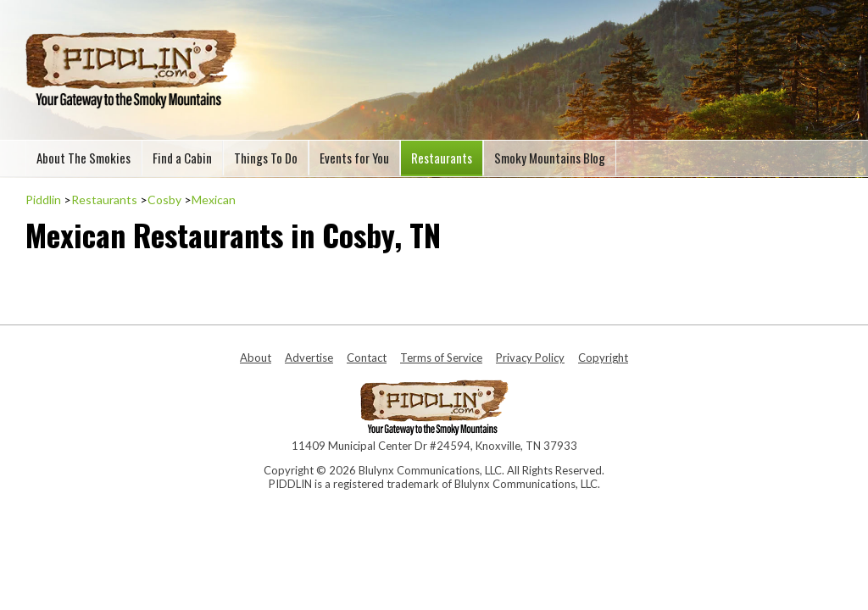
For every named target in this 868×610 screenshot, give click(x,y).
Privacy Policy (530, 358)
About (256, 358)
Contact (367, 358)
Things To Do (266, 158)
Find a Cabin (182, 158)
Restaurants (442, 158)
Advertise (309, 358)
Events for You (354, 158)
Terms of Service (441, 358)
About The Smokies (83, 158)
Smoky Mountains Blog (550, 158)
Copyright (603, 358)
